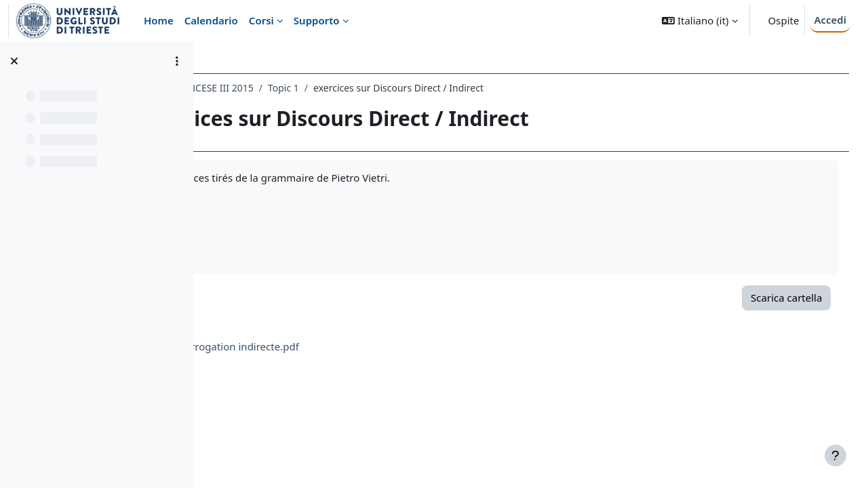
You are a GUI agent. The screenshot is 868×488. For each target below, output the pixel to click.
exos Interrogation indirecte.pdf (344, 346)
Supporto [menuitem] (317, 20)
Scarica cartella (767, 298)
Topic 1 (404, 88)
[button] (699, 21)
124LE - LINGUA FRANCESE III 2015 (297, 88)
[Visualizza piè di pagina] (835, 455)
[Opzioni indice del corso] (177, 61)
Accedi (830, 20)
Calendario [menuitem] (211, 20)
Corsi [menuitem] (261, 20)
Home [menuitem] (159, 20)
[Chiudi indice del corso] (14, 61)
